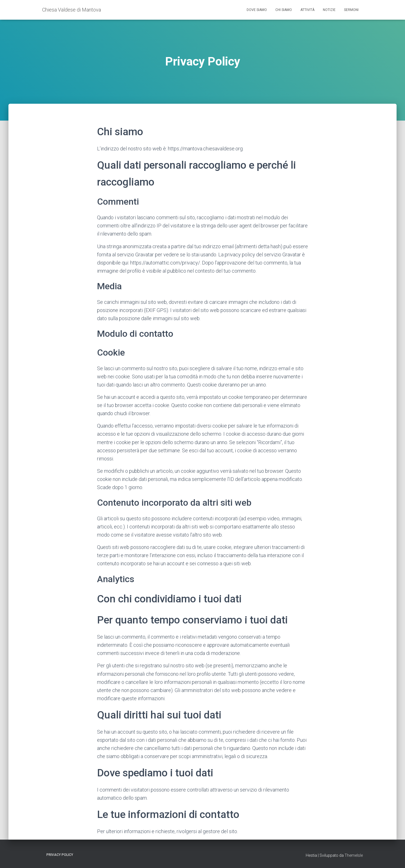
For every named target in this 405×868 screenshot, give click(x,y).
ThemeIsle (354, 855)
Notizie (329, 10)
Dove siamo (257, 10)
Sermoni (351, 10)
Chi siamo (284, 10)
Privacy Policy (60, 855)
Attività (307, 10)
